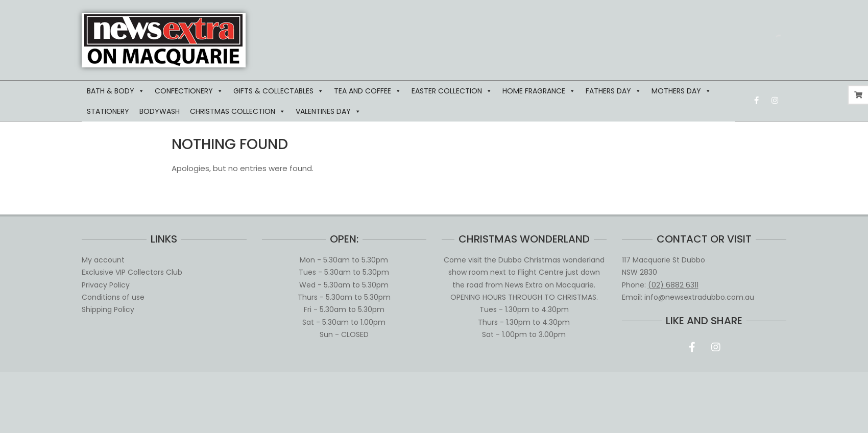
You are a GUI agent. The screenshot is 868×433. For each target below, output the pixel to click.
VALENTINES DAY (328, 111)
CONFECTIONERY (189, 91)
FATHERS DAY (613, 91)
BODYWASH (160, 111)
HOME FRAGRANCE (539, 91)
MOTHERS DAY (681, 91)
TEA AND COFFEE (368, 91)
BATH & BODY (116, 91)
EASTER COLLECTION (452, 91)
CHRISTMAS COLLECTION (238, 111)
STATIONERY (108, 111)
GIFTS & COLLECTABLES (279, 91)
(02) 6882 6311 (673, 285)
